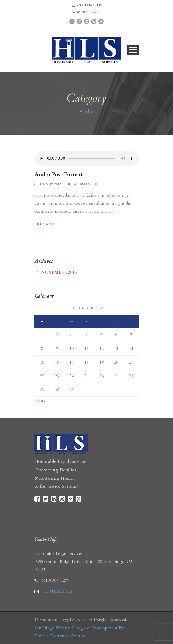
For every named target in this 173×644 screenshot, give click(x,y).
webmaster (85, 184)
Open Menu (133, 50)
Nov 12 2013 (51, 184)
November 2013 (59, 272)
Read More (45, 224)
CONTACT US (89, 5)
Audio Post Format (59, 175)
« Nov (40, 401)
